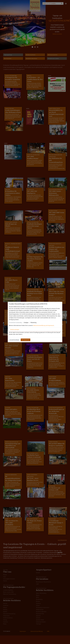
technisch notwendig (16, 322)
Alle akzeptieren (25, 340)
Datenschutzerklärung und (40, 325)
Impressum (51, 325)
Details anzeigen (15, 329)
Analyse (26, 322)
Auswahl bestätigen (14, 340)
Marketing (34, 322)
